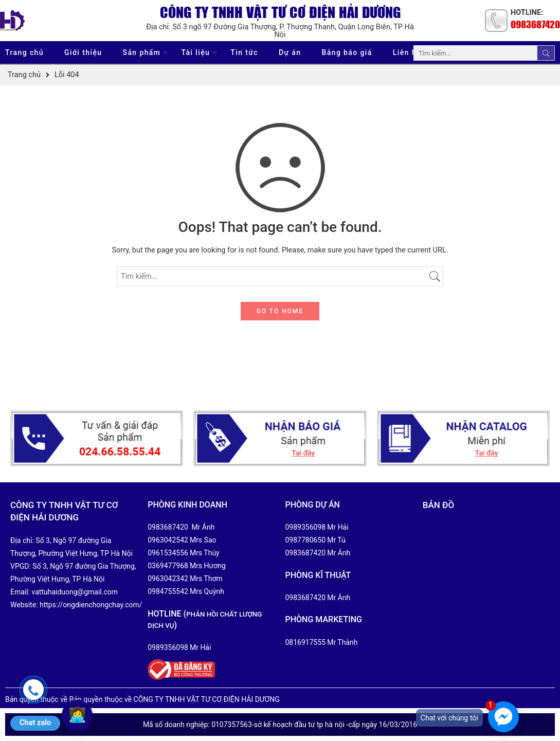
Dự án (290, 52)
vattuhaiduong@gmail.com (75, 592)
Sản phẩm (142, 53)
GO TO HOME (280, 311)
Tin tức (244, 52)
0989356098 (168, 647)
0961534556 (168, 553)
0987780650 (306, 540)
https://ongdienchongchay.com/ (91, 605)
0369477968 (168, 566)
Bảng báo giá (347, 52)
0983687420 (535, 24)
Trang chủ (24, 52)
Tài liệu (195, 53)
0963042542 (168, 540)
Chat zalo (35, 723)
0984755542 (168, 591)
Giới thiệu (83, 52)
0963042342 (168, 579)
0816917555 (306, 642)
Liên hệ (407, 52)
